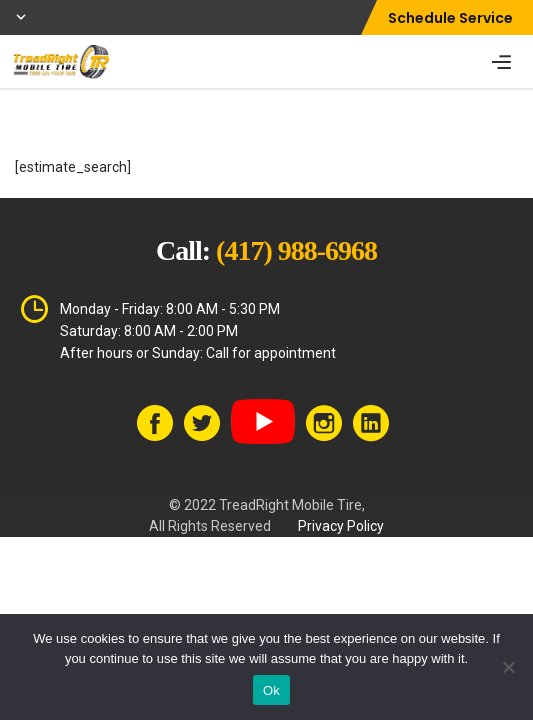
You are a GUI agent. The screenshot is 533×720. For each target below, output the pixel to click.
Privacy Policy (341, 526)
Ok (271, 690)
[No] (508, 667)
